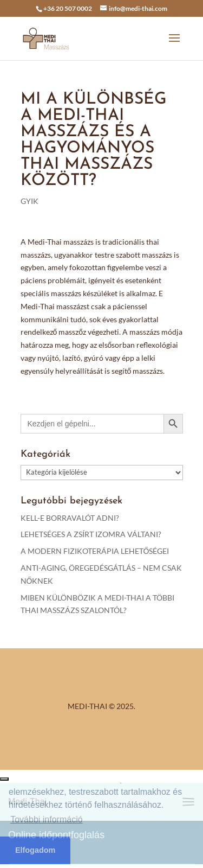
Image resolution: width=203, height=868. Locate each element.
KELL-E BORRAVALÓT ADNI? (70, 518)
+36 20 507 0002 (68, 8)
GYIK (30, 201)
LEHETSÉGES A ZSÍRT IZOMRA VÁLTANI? (91, 534)
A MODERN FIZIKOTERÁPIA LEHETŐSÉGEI (95, 551)
